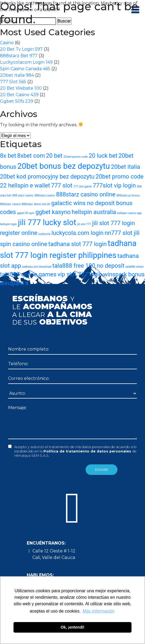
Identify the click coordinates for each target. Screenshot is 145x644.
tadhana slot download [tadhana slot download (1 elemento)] (37, 267)
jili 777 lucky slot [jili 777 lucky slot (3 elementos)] (47, 222)
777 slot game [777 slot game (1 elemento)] (83, 187)
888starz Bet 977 (19, 56)
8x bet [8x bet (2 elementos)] (8, 156)
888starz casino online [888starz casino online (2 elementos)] (86, 194)
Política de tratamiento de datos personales (88, 451)
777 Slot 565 (13, 82)
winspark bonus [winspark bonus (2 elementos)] (124, 274)
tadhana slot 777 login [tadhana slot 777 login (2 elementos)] (77, 244)
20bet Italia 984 (17, 75)
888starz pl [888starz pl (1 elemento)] (124, 195)
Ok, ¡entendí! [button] (73, 627)
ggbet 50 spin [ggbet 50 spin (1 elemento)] (26, 213)
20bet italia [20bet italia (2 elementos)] (126, 167)
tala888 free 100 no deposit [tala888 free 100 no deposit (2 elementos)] (88, 266)
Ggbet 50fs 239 (17, 101)
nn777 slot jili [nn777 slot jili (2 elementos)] (122, 233)
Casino (7, 43)
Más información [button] (98, 611)
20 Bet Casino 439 (19, 95)
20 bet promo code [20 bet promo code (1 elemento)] (75, 157)
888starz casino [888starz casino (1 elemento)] (45, 195)
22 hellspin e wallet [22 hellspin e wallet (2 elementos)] (25, 185)
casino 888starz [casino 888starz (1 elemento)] (23, 204)
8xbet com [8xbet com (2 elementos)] (31, 156)
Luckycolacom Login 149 (26, 62)
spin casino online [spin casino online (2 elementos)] (24, 244)
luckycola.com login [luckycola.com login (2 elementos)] (77, 233)
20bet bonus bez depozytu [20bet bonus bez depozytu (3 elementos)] (64, 166)
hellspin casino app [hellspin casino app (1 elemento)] (129, 213)
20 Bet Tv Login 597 (21, 49)
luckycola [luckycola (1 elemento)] (44, 234)
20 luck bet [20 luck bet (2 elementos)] (103, 156)
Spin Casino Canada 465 (25, 69)
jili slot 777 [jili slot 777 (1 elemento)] (84, 224)
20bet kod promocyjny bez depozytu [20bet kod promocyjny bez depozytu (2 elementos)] (47, 177)
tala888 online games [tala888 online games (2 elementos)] (28, 274)
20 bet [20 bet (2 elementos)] (54, 156)
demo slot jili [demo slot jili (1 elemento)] (42, 204)
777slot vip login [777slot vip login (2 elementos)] (114, 185)
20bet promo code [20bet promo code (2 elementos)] (120, 177)
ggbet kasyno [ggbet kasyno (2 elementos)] (53, 212)
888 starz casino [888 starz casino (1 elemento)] (23, 195)
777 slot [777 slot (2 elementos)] (62, 185)
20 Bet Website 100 (21, 88)
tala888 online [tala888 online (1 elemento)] (135, 267)
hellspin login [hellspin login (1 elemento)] (8, 224)
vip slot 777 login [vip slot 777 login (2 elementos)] (80, 274)
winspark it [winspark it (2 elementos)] (14, 283)
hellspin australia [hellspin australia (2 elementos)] (94, 212)
